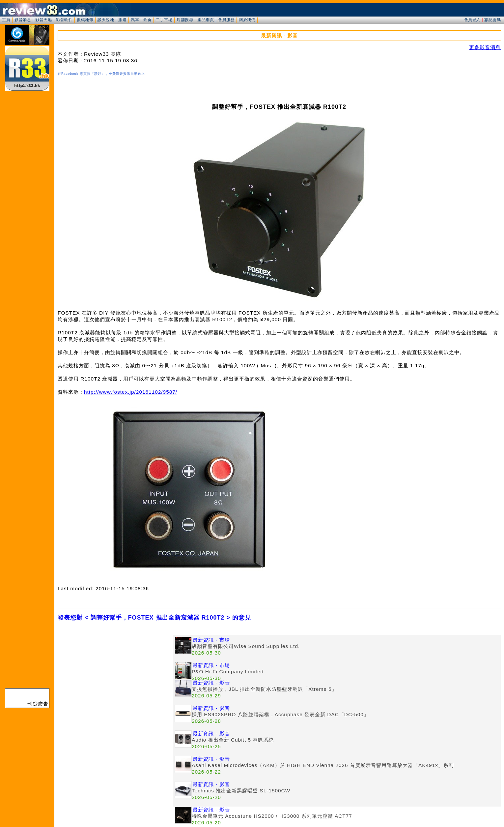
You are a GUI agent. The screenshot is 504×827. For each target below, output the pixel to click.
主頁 (6, 20)
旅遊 (122, 20)
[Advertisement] (115, 681)
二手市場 (164, 20)
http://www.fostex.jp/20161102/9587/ (131, 392)
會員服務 (226, 20)
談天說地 (106, 20)
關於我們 (247, 20)
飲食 (147, 20)
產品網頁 (206, 20)
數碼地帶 (85, 20)
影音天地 (43, 20)
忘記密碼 (492, 20)
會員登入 (472, 20)
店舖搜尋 (185, 20)
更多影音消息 (485, 47)
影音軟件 (64, 20)
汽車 (135, 20)
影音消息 (23, 20)
